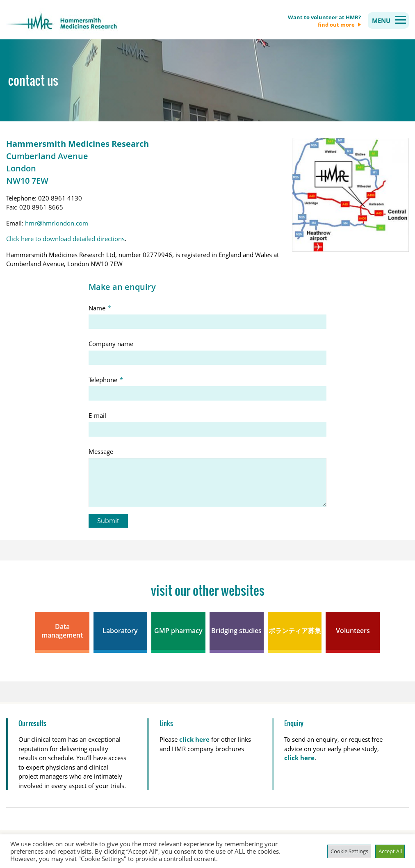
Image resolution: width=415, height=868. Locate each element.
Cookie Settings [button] (349, 851)
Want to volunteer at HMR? (324, 21)
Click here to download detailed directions (65, 239)
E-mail (97, 415)
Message (101, 451)
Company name (111, 344)
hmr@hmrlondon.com (57, 223)
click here (299, 758)
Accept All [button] (390, 851)
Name (101, 308)
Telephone (107, 380)
